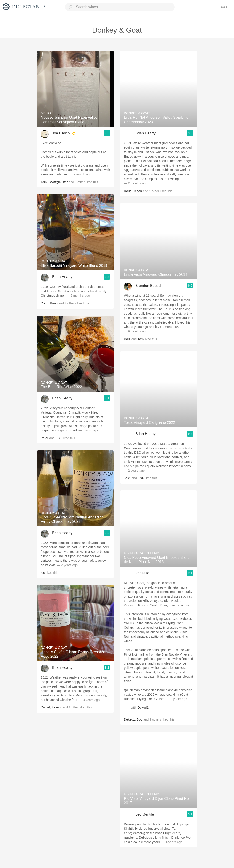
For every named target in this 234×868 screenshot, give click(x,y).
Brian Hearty (62, 277)
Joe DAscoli (62, 133)
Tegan (138, 191)
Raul (127, 339)
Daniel (45, 707)
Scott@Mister (58, 182)
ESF (59, 438)
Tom (44, 182)
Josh (127, 478)
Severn (56, 707)
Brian (54, 303)
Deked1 (143, 708)
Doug (44, 303)
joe (43, 573)
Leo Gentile (145, 814)
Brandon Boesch (149, 286)
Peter (44, 438)
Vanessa (142, 573)
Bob (140, 719)
